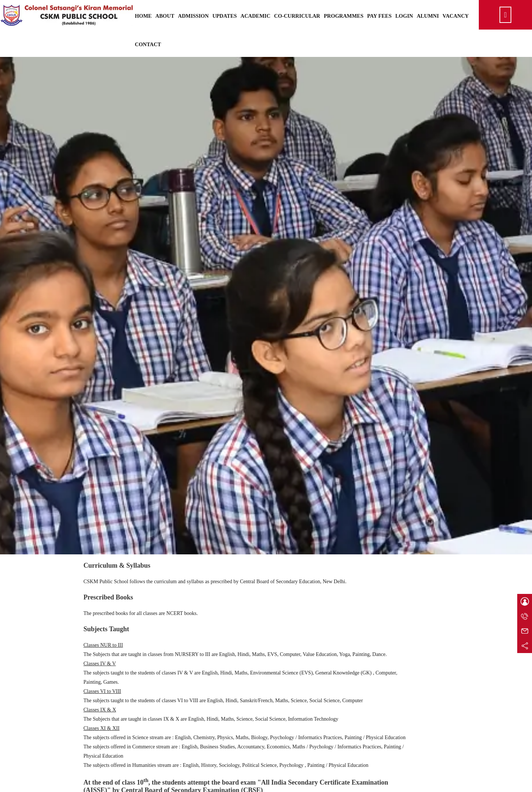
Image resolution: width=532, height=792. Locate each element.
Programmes (344, 16)
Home (143, 16)
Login (404, 16)
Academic (255, 16)
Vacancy (456, 16)
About (165, 16)
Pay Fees (379, 16)
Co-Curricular (297, 16)
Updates (225, 16)
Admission (193, 16)
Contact (148, 44)
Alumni (428, 16)
